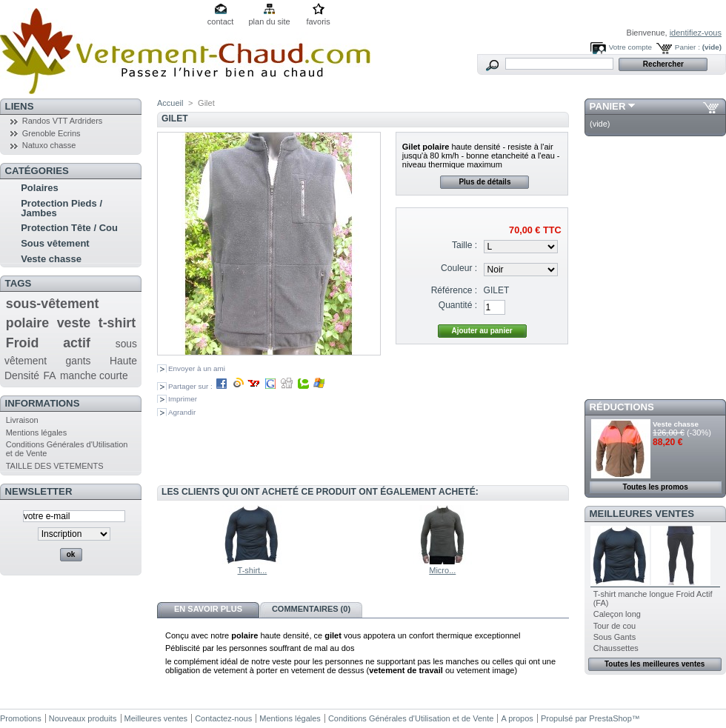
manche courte (94, 375)
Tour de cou (615, 626)
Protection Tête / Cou (69, 228)
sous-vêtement (53, 304)
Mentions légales (37, 433)
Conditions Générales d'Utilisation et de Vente (411, 718)
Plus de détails (484, 182)
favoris (318, 21)
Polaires (40, 188)
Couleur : (459, 268)
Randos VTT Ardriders (63, 121)
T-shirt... (253, 570)
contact (220, 21)
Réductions (622, 407)
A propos (517, 718)
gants (79, 361)
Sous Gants (615, 637)
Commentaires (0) (311, 609)
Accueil (170, 103)
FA (50, 375)
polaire (27, 323)
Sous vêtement (55, 243)
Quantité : (458, 305)
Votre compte (630, 47)
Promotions (21, 718)
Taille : (464, 245)
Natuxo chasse (49, 145)
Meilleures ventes (642, 514)
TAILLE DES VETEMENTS (55, 466)
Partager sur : (247, 386)
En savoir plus (208, 609)
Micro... (442, 570)
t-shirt (117, 323)
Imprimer (183, 399)
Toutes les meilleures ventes (655, 664)
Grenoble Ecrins (51, 133)
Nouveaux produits (83, 718)
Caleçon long (617, 614)
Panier (608, 106)
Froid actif (48, 343)
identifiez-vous (696, 33)
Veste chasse (51, 259)
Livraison (22, 420)
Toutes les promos (656, 487)
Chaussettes (616, 648)
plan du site (269, 21)
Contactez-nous (223, 718)
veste (74, 323)
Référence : (454, 290)
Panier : (687, 47)
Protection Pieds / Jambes (61, 208)
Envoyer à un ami (197, 368)
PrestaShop (610, 718)
